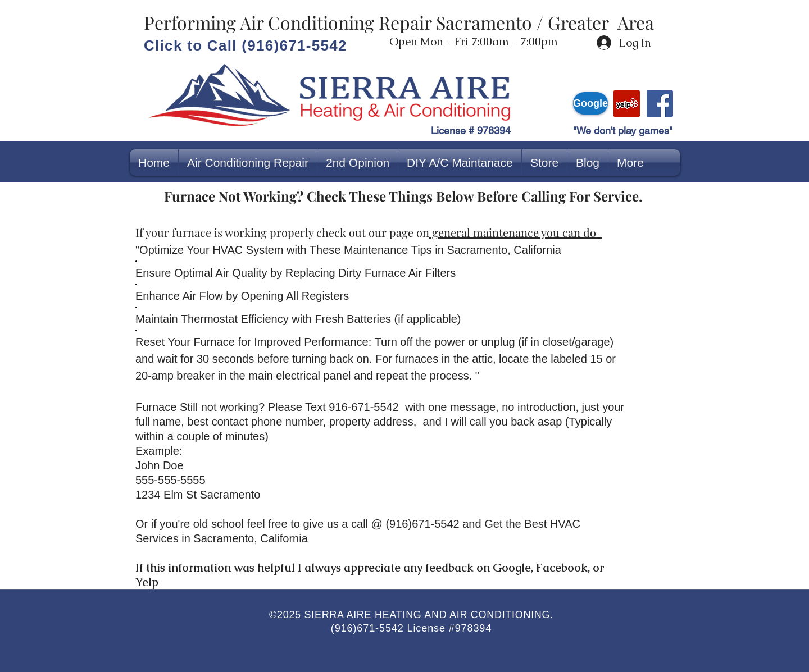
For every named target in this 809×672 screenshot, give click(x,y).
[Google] (590, 103)
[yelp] (627, 104)
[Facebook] (660, 104)
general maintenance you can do (515, 232)
